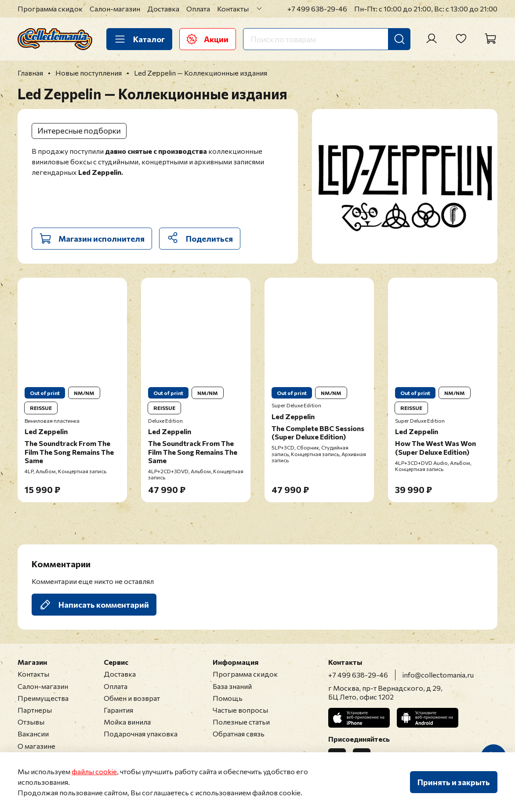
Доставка (163, 9)
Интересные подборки (79, 130)
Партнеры (35, 710)
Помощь (228, 698)
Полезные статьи (241, 722)
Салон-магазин (115, 9)
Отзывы (31, 722)
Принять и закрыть (454, 782)
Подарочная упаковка (141, 734)
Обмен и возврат (132, 698)
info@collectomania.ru (438, 675)
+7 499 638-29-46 (317, 9)
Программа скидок (50, 9)
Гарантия (118, 710)
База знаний (232, 686)
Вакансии (33, 734)
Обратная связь (239, 734)
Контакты (233, 9)
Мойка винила (127, 722)
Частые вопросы (240, 710)
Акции (208, 39)
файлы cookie (94, 771)
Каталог (139, 39)
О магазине (36, 746)
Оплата (198, 9)
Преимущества (43, 698)
